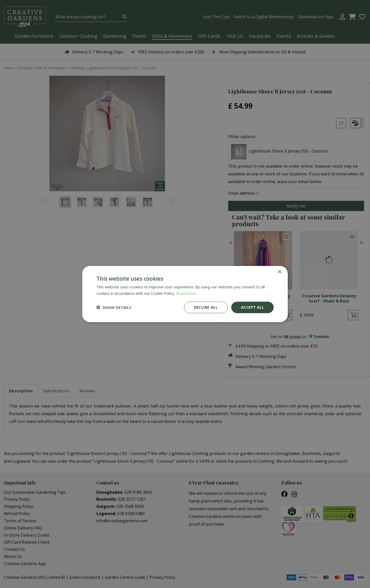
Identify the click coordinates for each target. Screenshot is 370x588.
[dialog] (185, 294)
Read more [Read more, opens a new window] (186, 293)
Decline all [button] (206, 307)
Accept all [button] (252, 307)
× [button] (279, 272)
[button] (114, 307)
